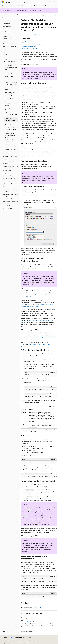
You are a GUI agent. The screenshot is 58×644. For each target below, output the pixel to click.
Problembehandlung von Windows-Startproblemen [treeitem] (11, 153)
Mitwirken (29, 641)
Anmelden (54, 2)
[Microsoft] (3, 2)
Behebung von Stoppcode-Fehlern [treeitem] (11, 141)
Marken (22, 643)
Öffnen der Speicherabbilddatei (29, 47)
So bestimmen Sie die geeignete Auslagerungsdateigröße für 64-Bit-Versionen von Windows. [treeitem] (11, 102)
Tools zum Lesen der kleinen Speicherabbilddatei (33, 45)
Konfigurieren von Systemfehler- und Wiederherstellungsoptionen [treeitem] (11, 78)
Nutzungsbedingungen (6, 643)
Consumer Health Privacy (47, 641)
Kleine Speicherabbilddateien (28, 41)
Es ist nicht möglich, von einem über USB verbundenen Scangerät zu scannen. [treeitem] (11, 67)
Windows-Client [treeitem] (6, 21)
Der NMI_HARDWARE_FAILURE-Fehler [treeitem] (11, 114)
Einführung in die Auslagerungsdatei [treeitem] (9, 109)
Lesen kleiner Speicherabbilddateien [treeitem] (10, 119)
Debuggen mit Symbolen (40, 337)
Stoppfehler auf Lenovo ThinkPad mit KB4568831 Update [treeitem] (11, 135)
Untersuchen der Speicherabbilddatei (30, 49)
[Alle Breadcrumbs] (22, 16)
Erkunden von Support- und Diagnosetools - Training (33, 622)
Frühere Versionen (17, 641)
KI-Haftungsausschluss (6, 641)
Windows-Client (46, 16)
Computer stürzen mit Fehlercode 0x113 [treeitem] (10, 73)
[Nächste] (47, 2)
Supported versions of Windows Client (33, 35)
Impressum (15, 643)
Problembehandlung (29, 16)
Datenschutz (36, 641)
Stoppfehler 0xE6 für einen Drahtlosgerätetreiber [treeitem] (11, 124)
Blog (23, 641)
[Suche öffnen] (50, 2)
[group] (39, 462)
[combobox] (10, 18)
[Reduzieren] (18, 15)
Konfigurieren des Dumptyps (28, 43)
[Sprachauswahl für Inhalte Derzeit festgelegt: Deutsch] (4, 638)
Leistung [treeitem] (6, 54)
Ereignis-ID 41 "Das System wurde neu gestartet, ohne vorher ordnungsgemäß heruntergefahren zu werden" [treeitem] (11, 86)
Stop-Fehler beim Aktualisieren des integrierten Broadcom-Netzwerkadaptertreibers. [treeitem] (12, 147)
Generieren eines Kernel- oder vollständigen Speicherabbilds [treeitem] (11, 94)
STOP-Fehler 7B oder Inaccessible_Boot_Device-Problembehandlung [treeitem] (11, 129)
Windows (38, 16)
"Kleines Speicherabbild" (33, 78)
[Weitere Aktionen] (56, 16)
